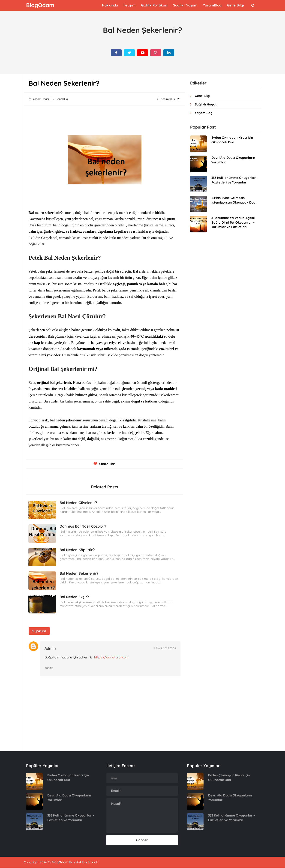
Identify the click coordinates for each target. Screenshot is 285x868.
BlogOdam (60, 862)
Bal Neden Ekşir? (74, 597)
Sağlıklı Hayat (206, 104)
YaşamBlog (204, 113)
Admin (52, 648)
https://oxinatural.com (113, 657)
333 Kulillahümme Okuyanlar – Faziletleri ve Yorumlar (235, 180)
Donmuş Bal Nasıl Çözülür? (83, 526)
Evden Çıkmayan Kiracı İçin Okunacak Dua (232, 140)
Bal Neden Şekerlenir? (79, 573)
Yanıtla (51, 668)
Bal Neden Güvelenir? (78, 503)
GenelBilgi (62, 99)
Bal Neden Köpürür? (77, 550)
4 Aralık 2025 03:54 (165, 648)
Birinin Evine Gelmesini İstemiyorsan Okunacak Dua (233, 200)
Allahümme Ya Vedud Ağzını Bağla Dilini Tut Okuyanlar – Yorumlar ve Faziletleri (233, 222)
